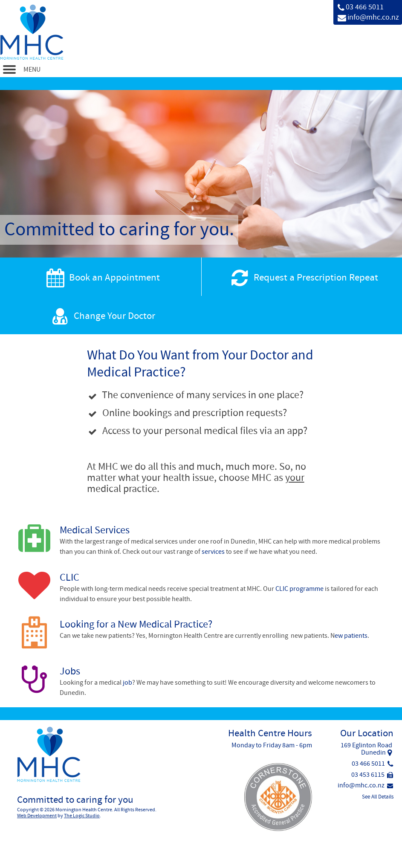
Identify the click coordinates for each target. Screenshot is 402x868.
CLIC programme (299, 589)
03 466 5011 (365, 7)
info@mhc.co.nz (373, 17)
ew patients (351, 636)
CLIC (69, 577)
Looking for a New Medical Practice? (136, 624)
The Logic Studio (82, 816)
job (127, 683)
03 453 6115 (372, 775)
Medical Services (95, 530)
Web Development (37, 816)
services (213, 552)
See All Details (378, 797)
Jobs (70, 671)
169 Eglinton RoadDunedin (366, 749)
